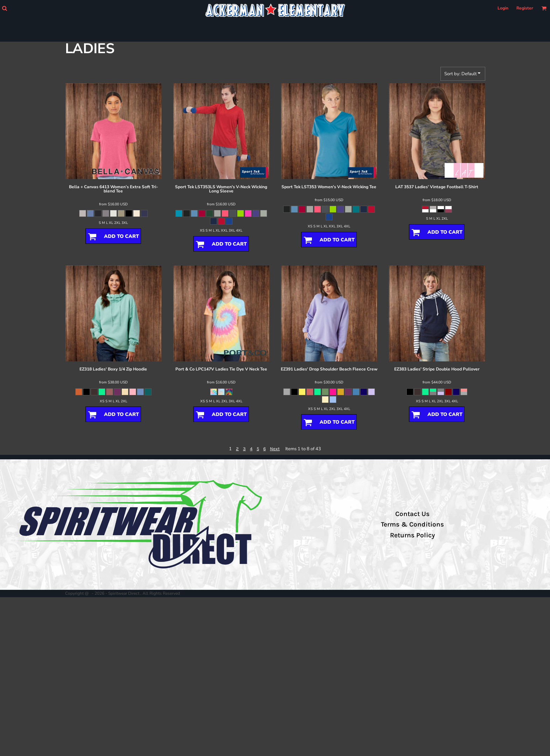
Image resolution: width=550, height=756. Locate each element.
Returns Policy (412, 535)
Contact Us (412, 514)
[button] (4, 8)
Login (503, 8)
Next (275, 449)
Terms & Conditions (412, 524)
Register (525, 8)
